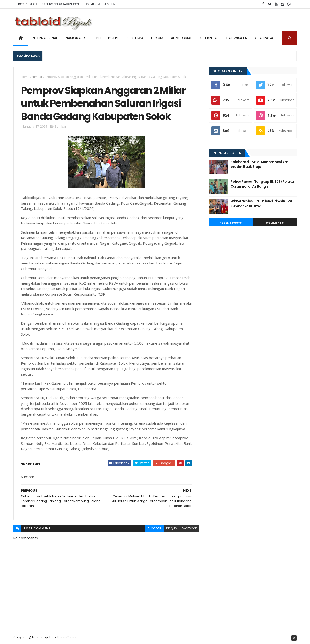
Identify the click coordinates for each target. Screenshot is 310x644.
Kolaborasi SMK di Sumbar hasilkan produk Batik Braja (260, 164)
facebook (189, 528)
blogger (155, 528)
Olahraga (264, 38)
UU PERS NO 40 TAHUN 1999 (60, 4)
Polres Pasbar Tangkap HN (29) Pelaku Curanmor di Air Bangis (262, 184)
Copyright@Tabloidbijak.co (35, 637)
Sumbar (37, 77)
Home (25, 77)
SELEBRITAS (209, 38)
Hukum (157, 38)
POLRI (113, 38)
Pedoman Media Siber (99, 4)
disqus (171, 528)
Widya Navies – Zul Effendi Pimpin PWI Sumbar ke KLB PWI (261, 204)
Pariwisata (237, 38)
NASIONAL (74, 38)
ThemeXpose (67, 637)
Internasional (45, 38)
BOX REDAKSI (28, 4)
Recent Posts (231, 223)
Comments (275, 223)
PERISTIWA (135, 38)
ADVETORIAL (182, 38)
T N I (97, 38)
